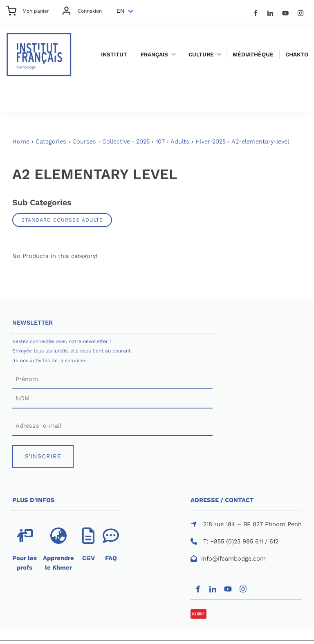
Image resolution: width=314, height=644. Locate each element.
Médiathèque (253, 55)
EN (120, 11)
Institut (114, 55)
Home (21, 141)
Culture (201, 55)
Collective (116, 141)
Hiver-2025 (211, 141)
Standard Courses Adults (62, 220)
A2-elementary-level (260, 141)
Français (154, 55)
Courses (84, 141)
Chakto (297, 55)
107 (160, 141)
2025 (143, 141)
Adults (180, 141)
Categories (51, 141)
